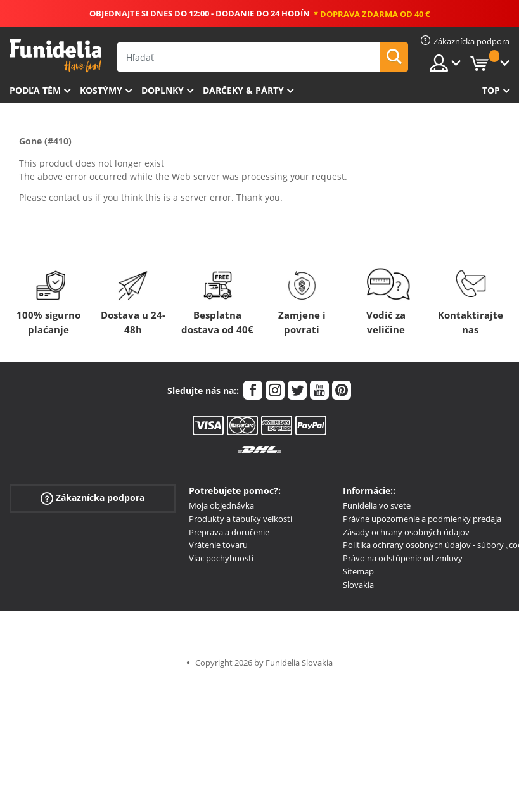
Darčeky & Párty (243, 90)
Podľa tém (35, 90)
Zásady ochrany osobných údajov (406, 532)
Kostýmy (101, 90)
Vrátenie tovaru (218, 545)
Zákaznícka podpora (93, 498)
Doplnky (163, 90)
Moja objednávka (221, 505)
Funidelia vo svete (377, 505)
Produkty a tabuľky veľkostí (240, 519)
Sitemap (358, 571)
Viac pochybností (221, 558)
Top (491, 90)
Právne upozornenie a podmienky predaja (422, 519)
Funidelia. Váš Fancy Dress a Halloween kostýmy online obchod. (55, 56)
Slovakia (358, 585)
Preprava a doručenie (229, 532)
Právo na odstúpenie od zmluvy (403, 558)
